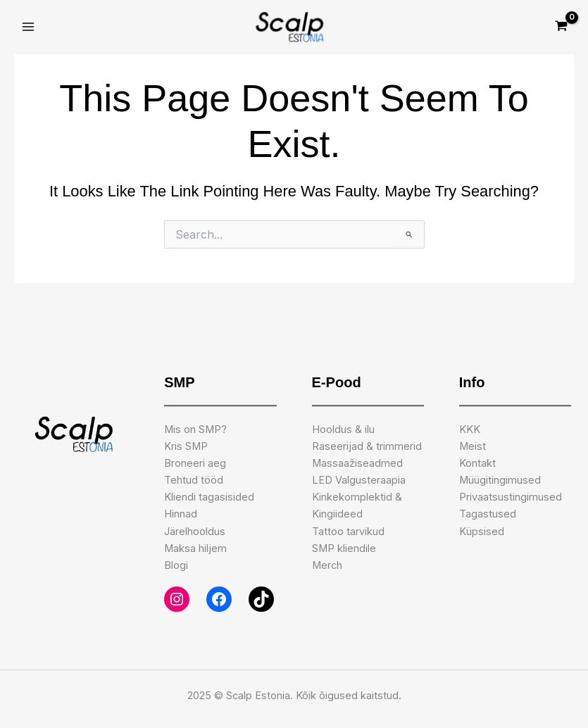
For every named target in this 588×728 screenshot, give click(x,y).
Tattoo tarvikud (348, 532)
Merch (327, 565)
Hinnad (181, 514)
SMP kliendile (344, 548)
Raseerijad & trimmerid (367, 446)
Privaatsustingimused (511, 497)
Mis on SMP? (195, 429)
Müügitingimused (500, 480)
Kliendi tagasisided (209, 497)
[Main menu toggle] (28, 27)
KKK (470, 429)
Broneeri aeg (195, 463)
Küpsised (482, 532)
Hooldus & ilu (343, 429)
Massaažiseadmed (357, 463)
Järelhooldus (195, 532)
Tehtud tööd (194, 480)
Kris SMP (186, 446)
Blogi (176, 565)
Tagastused (488, 514)
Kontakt (477, 463)
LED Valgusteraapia (359, 480)
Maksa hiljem (195, 548)
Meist (473, 446)
